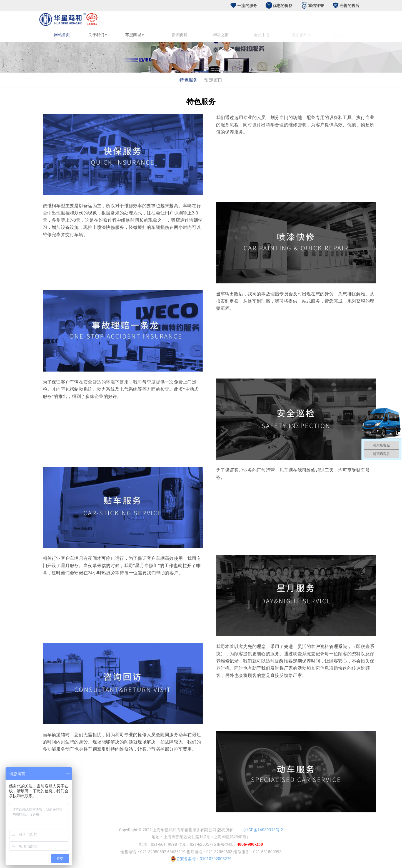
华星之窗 (235, 35)
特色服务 (188, 80)
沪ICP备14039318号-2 (263, 830)
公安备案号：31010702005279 (201, 859)
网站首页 (63, 35)
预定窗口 (213, 80)
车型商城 (152, 35)
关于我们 (99, 35)
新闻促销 (198, 35)
